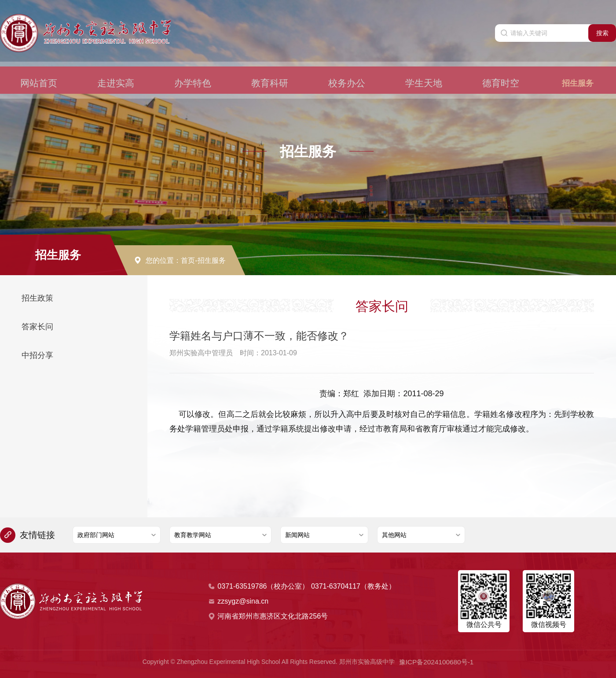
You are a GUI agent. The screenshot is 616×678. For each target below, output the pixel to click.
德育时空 (501, 69)
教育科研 (270, 69)
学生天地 (424, 69)
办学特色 (193, 69)
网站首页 (39, 69)
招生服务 (578, 69)
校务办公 (347, 69)
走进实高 (116, 69)
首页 (188, 260)
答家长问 (37, 327)
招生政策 (37, 298)
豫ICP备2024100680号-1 (436, 661)
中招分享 (37, 355)
